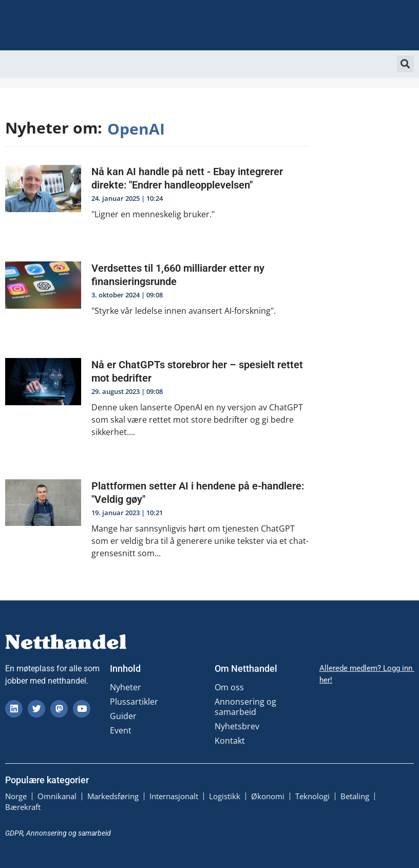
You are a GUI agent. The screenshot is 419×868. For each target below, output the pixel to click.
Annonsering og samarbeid (245, 707)
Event (121, 730)
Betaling (355, 796)
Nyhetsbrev (237, 726)
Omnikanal (57, 796)
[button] (405, 64)
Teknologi (312, 796)
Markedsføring (113, 796)
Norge (16, 796)
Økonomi (268, 796)
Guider (123, 716)
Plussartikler (134, 702)
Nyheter (126, 687)
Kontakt (230, 741)
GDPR (14, 832)
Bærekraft (23, 806)
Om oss (229, 687)
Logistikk (225, 796)
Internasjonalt (174, 796)
